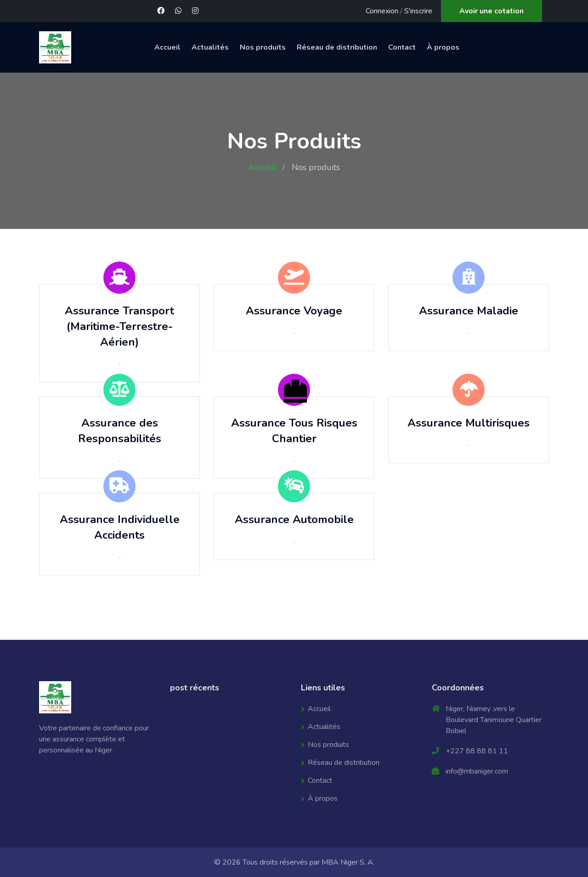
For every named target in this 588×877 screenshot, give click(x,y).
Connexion (382, 11)
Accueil (167, 47)
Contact (402, 47)
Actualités (210, 47)
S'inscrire (418, 11)
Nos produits (263, 47)
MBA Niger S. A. (348, 862)
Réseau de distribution (337, 47)
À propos (443, 47)
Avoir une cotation (492, 11)
